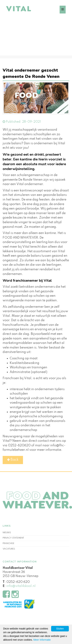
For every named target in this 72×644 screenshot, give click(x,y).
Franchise (8, 543)
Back (13, 460)
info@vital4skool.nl (21, 586)
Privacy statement (13, 538)
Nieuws (7, 533)
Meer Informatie (42, 640)
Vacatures (9, 549)
